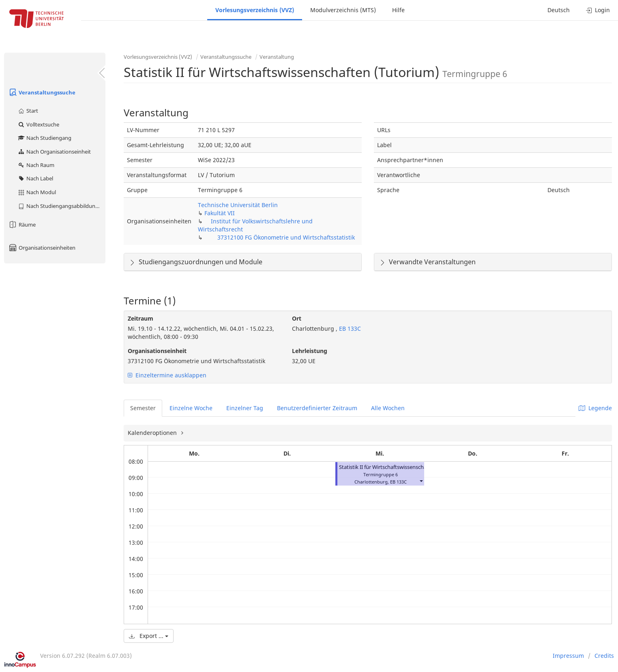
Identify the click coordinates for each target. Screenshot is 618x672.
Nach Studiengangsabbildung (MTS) (61, 206)
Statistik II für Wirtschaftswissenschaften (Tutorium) (402, 467)
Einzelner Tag (245, 408)
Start (28, 111)
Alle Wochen (388, 408)
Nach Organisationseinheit (54, 152)
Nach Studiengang (44, 138)
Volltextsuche (38, 124)
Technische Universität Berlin (238, 205)
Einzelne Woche (191, 408)
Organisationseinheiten (42, 248)
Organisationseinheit (157, 351)
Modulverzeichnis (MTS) (343, 10)
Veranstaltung (277, 57)
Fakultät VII (220, 213)
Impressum (568, 656)
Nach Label (35, 178)
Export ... (149, 636)
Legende (595, 408)
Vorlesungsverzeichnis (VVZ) (255, 10)
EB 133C (349, 329)
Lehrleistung (310, 351)
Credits (604, 656)
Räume (22, 225)
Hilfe (398, 10)
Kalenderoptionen (153, 433)
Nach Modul (37, 192)
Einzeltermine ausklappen (167, 375)
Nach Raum (36, 165)
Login (598, 10)
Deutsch (559, 10)
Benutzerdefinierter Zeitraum (317, 408)
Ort (297, 318)
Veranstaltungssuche (42, 92)
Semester (143, 408)
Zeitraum (141, 318)
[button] (421, 481)
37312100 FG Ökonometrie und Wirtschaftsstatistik (286, 237)
